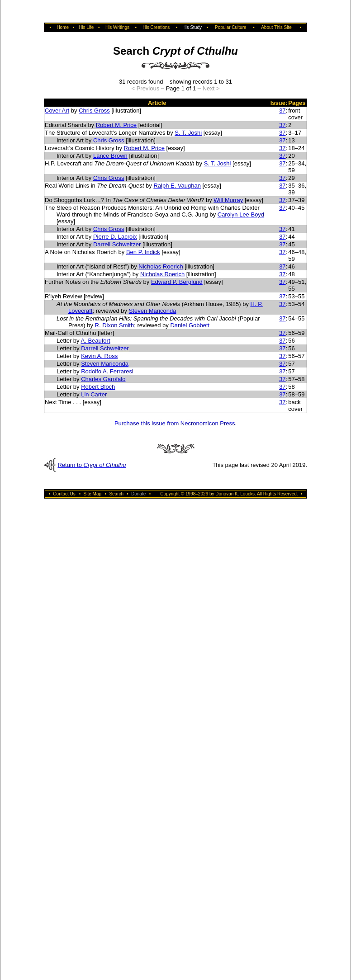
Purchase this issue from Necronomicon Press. (175, 423)
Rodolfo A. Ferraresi (107, 371)
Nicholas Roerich (161, 266)
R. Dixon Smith (115, 325)
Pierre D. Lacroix (115, 237)
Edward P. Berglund (177, 282)
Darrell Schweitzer (117, 244)
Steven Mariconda (153, 311)
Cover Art (57, 111)
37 (282, 111)
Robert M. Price (116, 125)
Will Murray (228, 200)
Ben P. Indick (143, 252)
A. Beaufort (95, 341)
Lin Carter (94, 394)
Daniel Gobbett (190, 325)
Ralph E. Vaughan (177, 186)
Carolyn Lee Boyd (241, 214)
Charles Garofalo (103, 379)
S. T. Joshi (188, 133)
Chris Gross (94, 111)
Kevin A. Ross (99, 356)
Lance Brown (110, 156)
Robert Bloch (98, 387)
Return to (92, 465)
